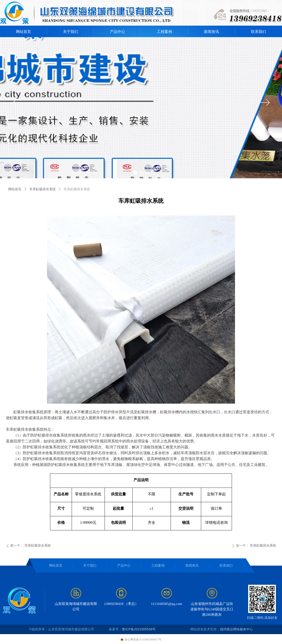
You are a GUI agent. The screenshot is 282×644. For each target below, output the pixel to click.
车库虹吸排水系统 (43, 189)
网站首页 (15, 189)
